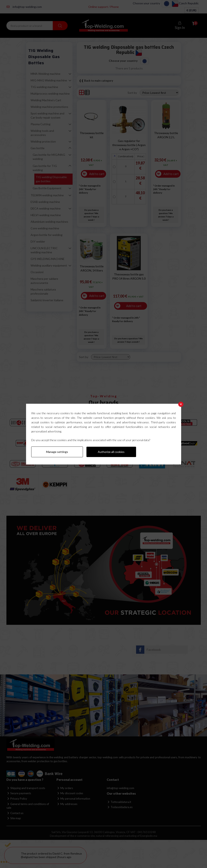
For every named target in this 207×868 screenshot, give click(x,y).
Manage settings (57, 452)
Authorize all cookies (111, 452)
